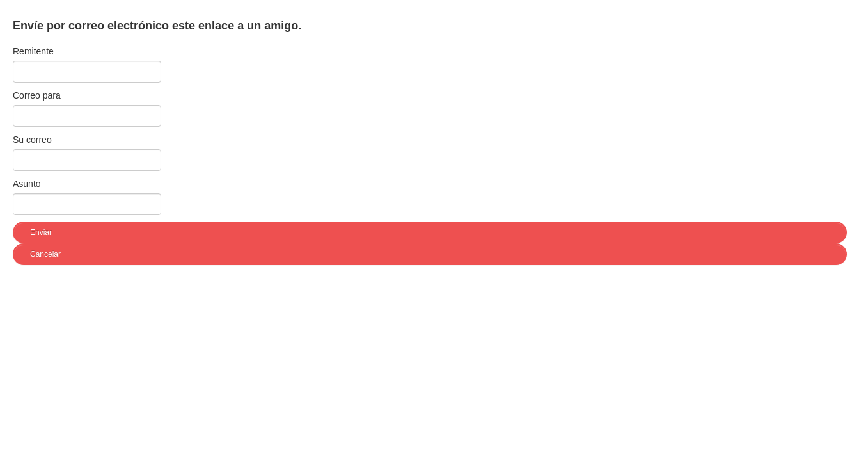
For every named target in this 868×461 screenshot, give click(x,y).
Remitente (33, 51)
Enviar (41, 232)
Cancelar (45, 254)
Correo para (37, 95)
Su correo (32, 140)
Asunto (27, 184)
